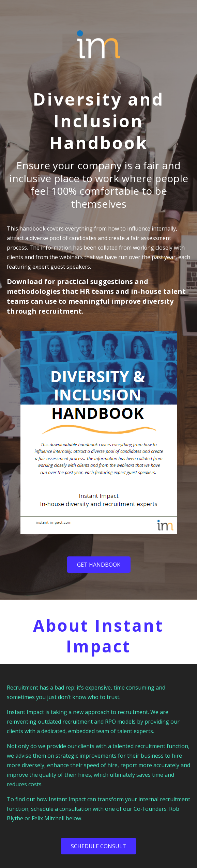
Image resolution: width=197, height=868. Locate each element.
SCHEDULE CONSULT (98, 846)
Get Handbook (99, 565)
